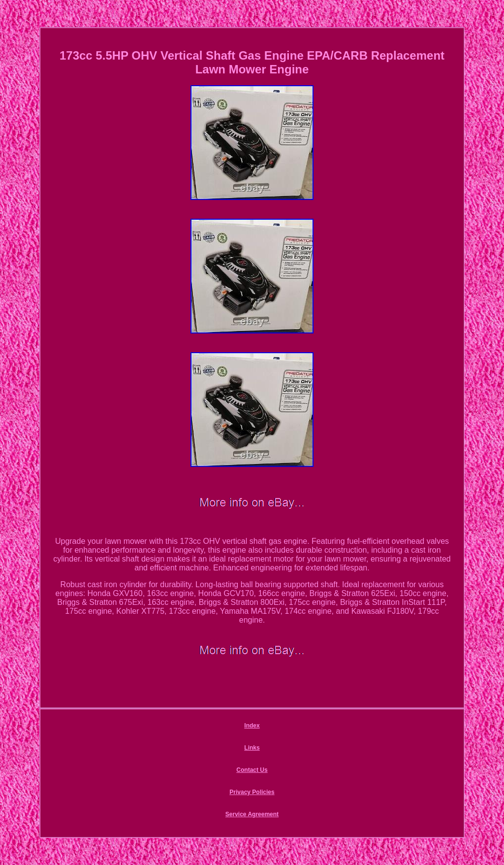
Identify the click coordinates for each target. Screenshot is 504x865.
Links (252, 748)
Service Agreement (252, 814)
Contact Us (252, 770)
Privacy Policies (252, 792)
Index (252, 726)
